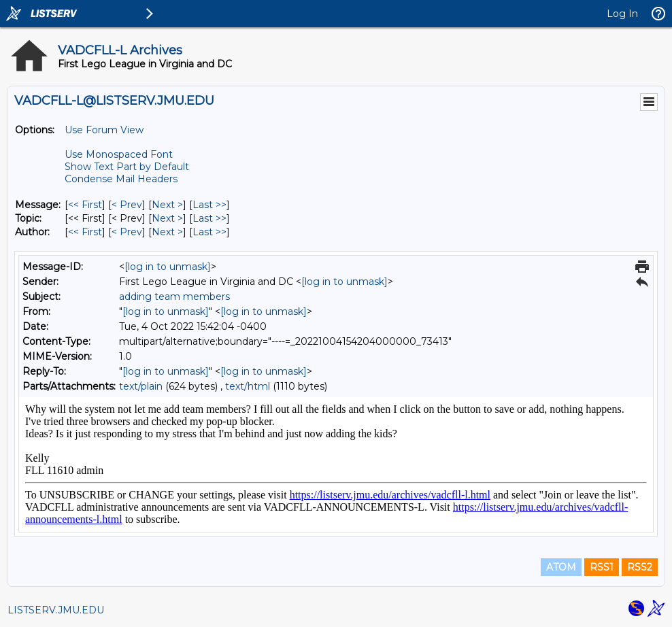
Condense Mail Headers (121, 179)
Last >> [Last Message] (209, 205)
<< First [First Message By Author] (85, 232)
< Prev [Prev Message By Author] (127, 232)
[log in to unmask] (168, 267)
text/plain (141, 386)
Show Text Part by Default (127, 167)
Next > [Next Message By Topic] (167, 218)
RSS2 (640, 567)
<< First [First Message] (85, 205)
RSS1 (602, 567)
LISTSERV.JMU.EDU (56, 610)
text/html (248, 386)
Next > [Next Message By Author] (167, 232)
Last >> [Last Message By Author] (209, 232)
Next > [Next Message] (167, 205)
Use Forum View (104, 130)
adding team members (174, 296)
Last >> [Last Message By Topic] (209, 218)
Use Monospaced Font (119, 154)
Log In (622, 14)
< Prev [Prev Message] (127, 205)
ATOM (561, 567)
